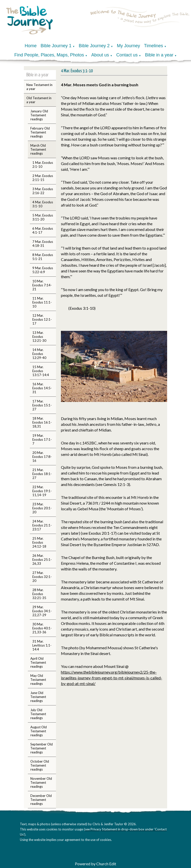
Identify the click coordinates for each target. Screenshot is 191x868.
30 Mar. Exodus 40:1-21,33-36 (42, 628)
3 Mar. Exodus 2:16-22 (43, 191)
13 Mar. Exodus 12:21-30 (39, 337)
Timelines (153, 46)
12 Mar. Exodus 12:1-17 (42, 319)
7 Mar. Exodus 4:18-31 (43, 244)
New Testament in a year (39, 87)
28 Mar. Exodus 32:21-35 (39, 594)
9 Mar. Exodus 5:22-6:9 (43, 270)
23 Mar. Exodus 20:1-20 (42, 508)
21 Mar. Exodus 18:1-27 (42, 474)
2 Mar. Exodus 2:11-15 (43, 178)
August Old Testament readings (39, 731)
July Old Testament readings (38, 714)
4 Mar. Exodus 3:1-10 (43, 204)
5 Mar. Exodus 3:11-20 (43, 217)
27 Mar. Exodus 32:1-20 (42, 577)
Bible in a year (159, 55)
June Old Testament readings (38, 697)
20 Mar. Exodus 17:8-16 (42, 457)
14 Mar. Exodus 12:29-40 (39, 354)
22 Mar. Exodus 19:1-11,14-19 (42, 491)
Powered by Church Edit (95, 864)
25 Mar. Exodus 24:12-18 (39, 542)
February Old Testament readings (40, 132)
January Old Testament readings (39, 115)
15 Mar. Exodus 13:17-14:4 (41, 371)
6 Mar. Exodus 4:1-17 (43, 230)
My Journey (128, 46)
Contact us (127, 55)
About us (100, 55)
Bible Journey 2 (94, 46)
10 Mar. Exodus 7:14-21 (42, 285)
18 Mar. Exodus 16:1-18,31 (42, 422)
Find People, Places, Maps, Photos (49, 55)
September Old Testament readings (42, 748)
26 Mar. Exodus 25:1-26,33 (42, 560)
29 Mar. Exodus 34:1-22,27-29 (42, 611)
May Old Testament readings (38, 680)
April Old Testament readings (38, 662)
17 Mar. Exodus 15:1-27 (42, 405)
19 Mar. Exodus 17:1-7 (42, 439)
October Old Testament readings (40, 765)
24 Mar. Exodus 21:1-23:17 (42, 525)
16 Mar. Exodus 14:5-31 (42, 388)
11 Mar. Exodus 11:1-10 (42, 302)
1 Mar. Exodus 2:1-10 (43, 165)
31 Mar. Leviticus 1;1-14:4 (42, 645)
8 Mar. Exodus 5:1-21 (43, 257)
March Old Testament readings (38, 149)
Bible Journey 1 (56, 46)
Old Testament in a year (39, 100)
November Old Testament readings (41, 782)
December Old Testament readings (41, 800)
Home (31, 46)
